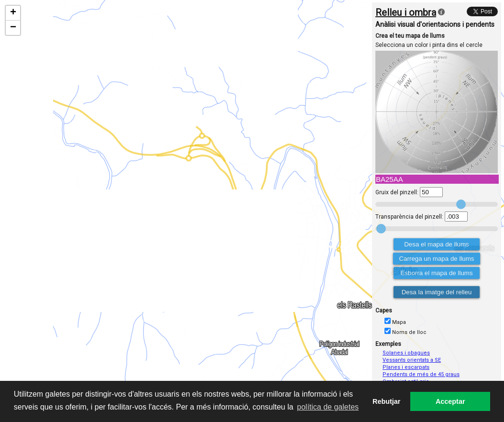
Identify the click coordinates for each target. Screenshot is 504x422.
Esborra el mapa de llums (436, 273)
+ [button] (13, 13)
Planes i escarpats (406, 367)
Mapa (399, 322)
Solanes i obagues (406, 353)
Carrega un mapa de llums (436, 259)
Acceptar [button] (450, 401)
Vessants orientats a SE (412, 360)
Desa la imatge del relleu (437, 292)
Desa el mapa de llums (437, 244)
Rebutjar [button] (386, 401)
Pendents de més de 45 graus (421, 374)
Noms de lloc (409, 332)
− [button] (13, 28)
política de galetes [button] (328, 407)
